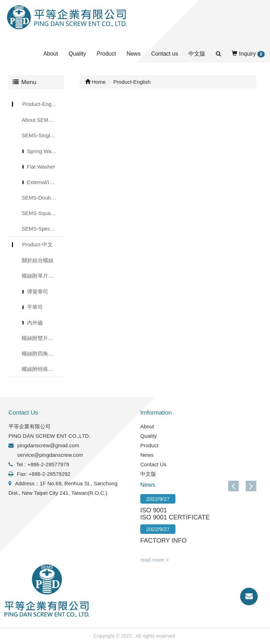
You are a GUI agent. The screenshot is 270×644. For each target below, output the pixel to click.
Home (95, 82)
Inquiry (248, 54)
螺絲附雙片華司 (40, 338)
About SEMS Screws (43, 120)
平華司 (35, 307)
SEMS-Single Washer (43, 135)
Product (106, 54)
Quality (77, 54)
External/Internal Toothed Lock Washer (46, 182)
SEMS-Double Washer (43, 198)
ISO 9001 (154, 510)
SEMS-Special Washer (43, 229)
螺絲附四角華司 (40, 353)
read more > (155, 560)
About (51, 54)
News (134, 54)
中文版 (197, 54)
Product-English (41, 104)
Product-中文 (37, 244)
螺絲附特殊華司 (40, 369)
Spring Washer (44, 151)
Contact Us (153, 464)
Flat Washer (41, 167)
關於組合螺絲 (38, 260)
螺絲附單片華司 (40, 276)
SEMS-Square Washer (43, 213)
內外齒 (35, 323)
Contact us (165, 54)
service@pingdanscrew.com (50, 455)
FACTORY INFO (163, 541)
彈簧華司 (38, 292)
